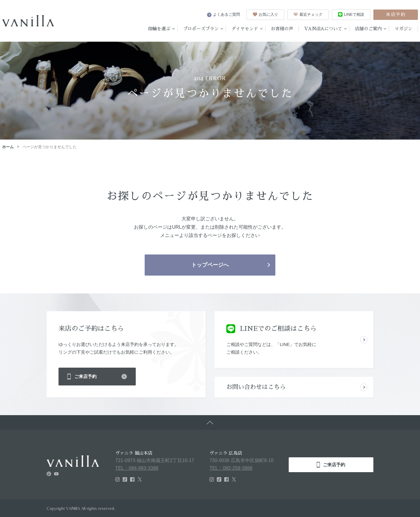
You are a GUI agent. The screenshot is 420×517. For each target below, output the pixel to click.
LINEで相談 (351, 14)
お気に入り (265, 14)
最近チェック (308, 14)
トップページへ (210, 265)
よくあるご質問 (224, 15)
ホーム (8, 147)
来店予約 (396, 14)
